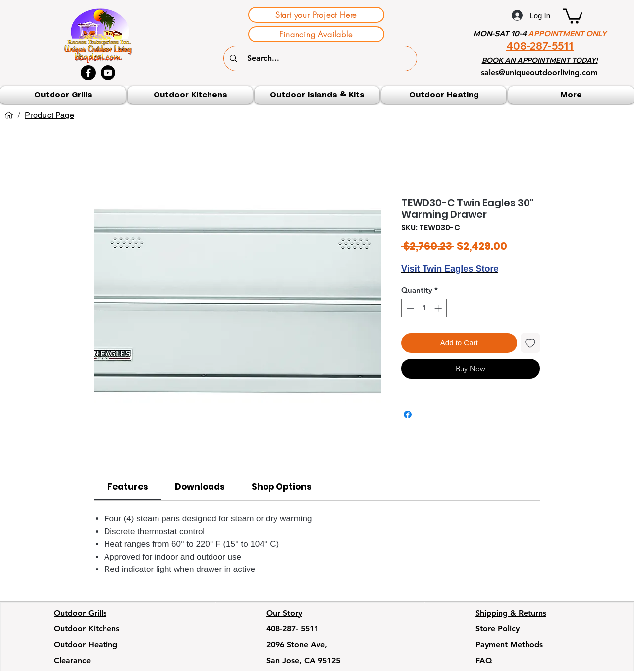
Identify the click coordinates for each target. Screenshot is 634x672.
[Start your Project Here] (316, 15)
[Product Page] (50, 115)
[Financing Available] (316, 34)
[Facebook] (88, 73)
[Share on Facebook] (408, 414)
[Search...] (321, 58)
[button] (573, 15)
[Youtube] (108, 73)
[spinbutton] (424, 308)
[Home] (9, 115)
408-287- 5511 (292, 629)
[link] (128, 487)
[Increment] (439, 308)
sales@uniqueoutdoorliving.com (539, 73)
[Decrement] (409, 308)
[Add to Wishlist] (531, 343)
